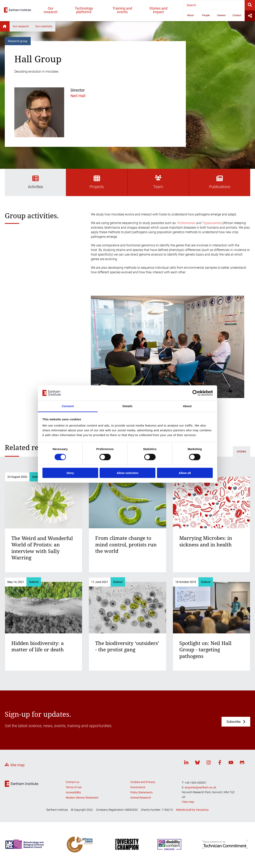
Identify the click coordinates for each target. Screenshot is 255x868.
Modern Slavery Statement (82, 798)
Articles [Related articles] (241, 451)
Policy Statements (141, 792)
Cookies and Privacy (143, 782)
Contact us (73, 782)
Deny (70, 473)
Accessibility (73, 792)
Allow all (185, 473)
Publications (220, 182)
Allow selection (127, 473)
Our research (51, 10)
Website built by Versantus (192, 810)
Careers (221, 15)
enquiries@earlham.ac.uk (200, 787)
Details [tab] (127, 406)
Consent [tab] (68, 406)
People (206, 15)
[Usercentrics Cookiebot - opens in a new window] (195, 393)
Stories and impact (158, 10)
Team (158, 182)
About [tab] (187, 406)
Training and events (122, 10)
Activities (35, 182)
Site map (17, 765)
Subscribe (233, 722)
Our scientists (44, 26)
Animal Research (141, 798)
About (190, 15)
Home (5, 26)
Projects (97, 182)
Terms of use (74, 787)
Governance (138, 787)
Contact (237, 15)
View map (188, 802)
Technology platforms (84, 10)
